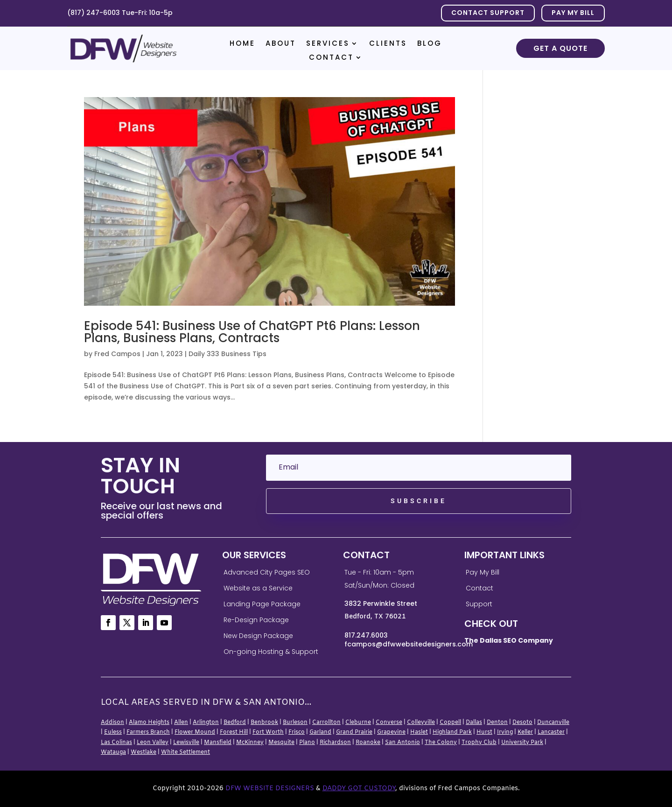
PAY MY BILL (573, 13)
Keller (525, 732)
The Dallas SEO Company (509, 640)
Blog (430, 44)
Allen (181, 723)
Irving (505, 732)
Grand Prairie (354, 732)
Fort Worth (268, 732)
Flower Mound (195, 732)
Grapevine (391, 732)
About (281, 44)
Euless (113, 732)
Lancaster (551, 732)
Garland (320, 732)
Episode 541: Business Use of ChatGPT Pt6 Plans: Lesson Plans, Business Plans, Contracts (252, 332)
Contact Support (488, 13)
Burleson (295, 723)
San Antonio (402, 743)
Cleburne (358, 723)
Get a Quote (560, 48)
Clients (388, 44)
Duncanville (553, 723)
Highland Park (452, 732)
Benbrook (264, 723)
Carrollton (326, 723)
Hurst (484, 732)
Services (328, 44)
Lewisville (186, 743)
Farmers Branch (148, 732)
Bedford (235, 723)
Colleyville (421, 723)
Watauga (113, 752)
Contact (331, 58)
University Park (522, 743)
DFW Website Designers (270, 789)
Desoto (522, 723)
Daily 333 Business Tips (227, 354)
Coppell (450, 723)
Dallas (474, 723)
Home (242, 44)
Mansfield (218, 743)
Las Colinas (116, 743)
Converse (389, 723)
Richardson (335, 743)
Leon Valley (153, 743)
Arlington (206, 723)
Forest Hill (234, 732)
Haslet (419, 732)
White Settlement (185, 752)
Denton (497, 723)
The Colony (441, 743)
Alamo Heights (149, 723)
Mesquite (281, 743)
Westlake (143, 752)
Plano (307, 743)
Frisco (297, 732)
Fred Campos (117, 354)
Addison (112, 723)
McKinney (250, 743)
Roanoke (368, 743)
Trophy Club (479, 743)
